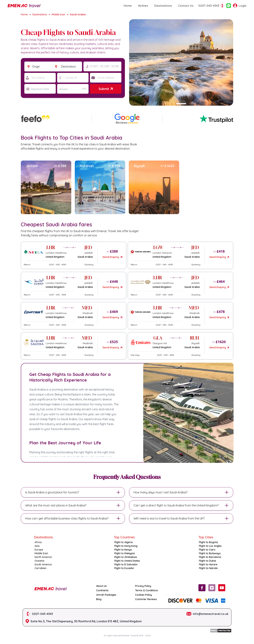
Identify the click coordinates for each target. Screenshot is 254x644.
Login (240, 6)
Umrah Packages (106, 595)
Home (128, 6)
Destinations (163, 6)
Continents (102, 590)
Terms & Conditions (146, 590)
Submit (106, 89)
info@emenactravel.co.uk (211, 614)
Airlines (143, 6)
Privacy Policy (143, 586)
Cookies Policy (143, 595)
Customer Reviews (146, 599)
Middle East (58, 14)
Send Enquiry (112, 257)
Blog (99, 599)
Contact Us (186, 6)
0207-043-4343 (211, 6)
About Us (101, 586)
